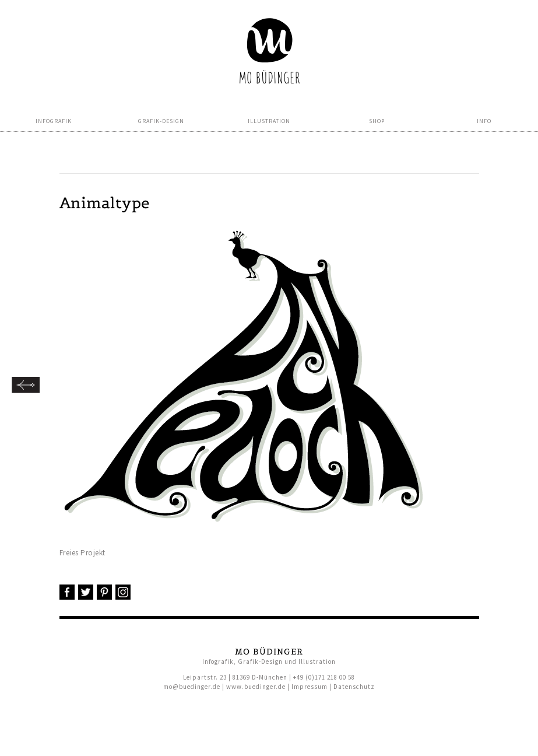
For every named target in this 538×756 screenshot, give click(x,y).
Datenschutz (354, 687)
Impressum (310, 687)
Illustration (269, 121)
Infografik (54, 121)
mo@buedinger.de (192, 687)
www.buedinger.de (256, 687)
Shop (377, 121)
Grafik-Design (161, 121)
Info (484, 121)
